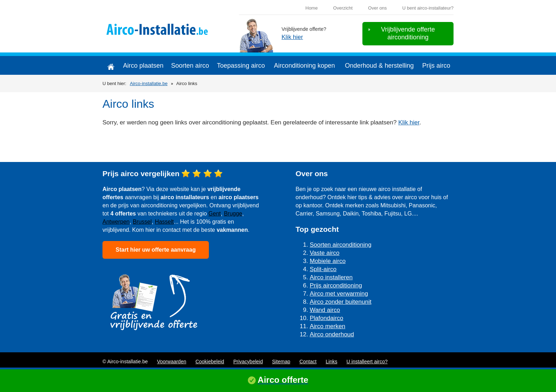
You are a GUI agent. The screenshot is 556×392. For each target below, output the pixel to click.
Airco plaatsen (143, 66)
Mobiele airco (328, 261)
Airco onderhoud (332, 334)
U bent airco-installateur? (428, 8)
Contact (308, 362)
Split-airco (323, 269)
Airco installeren (331, 277)
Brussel (142, 222)
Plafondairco (327, 318)
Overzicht (343, 8)
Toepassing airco (241, 66)
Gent (215, 214)
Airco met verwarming (339, 294)
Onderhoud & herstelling (379, 66)
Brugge (233, 214)
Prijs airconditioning (336, 285)
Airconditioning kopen (304, 66)
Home (312, 8)
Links (332, 362)
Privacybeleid (248, 362)
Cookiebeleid (210, 362)
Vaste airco (325, 253)
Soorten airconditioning (341, 245)
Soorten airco (190, 66)
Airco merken (328, 326)
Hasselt (164, 222)
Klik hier (292, 37)
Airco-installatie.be (149, 83)
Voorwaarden (172, 362)
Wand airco (325, 310)
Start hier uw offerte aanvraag (156, 250)
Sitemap (281, 362)
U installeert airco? (367, 362)
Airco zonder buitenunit (341, 302)
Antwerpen (116, 222)
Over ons (377, 8)
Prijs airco (436, 66)
